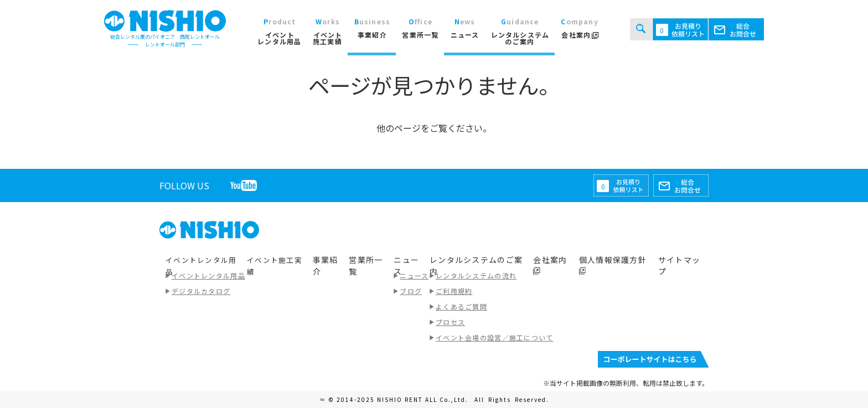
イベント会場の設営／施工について (494, 337)
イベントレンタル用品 (208, 275)
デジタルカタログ (201, 291)
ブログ (411, 291)
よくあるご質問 (461, 306)
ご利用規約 (454, 291)
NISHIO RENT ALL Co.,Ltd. (424, 399)
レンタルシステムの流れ (476, 275)
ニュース (414, 275)
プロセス (450, 322)
